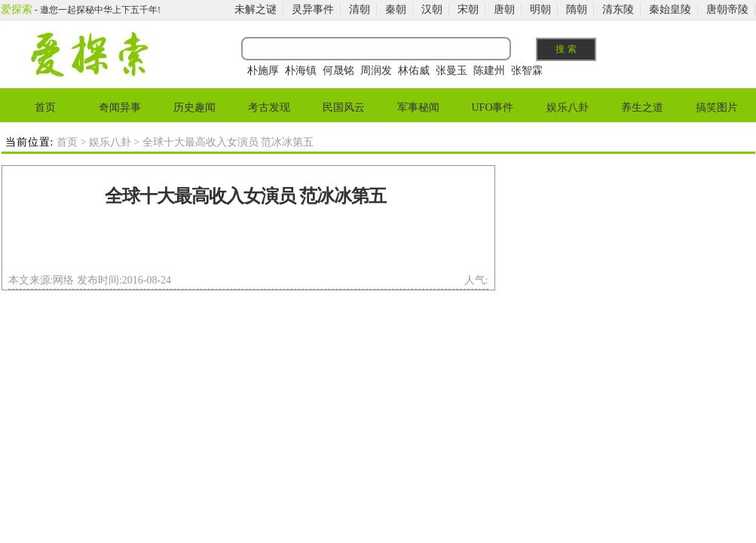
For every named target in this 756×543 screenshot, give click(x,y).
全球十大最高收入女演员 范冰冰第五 (245, 196)
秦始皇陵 (670, 9)
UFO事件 (492, 107)
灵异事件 (313, 9)
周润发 (376, 71)
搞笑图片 (717, 107)
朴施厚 (263, 71)
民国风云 (344, 107)
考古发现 (269, 107)
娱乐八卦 (568, 107)
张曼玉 (451, 71)
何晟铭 (338, 71)
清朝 (360, 9)
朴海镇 (301, 71)
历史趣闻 (194, 107)
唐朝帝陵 (727, 9)
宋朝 (468, 9)
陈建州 (489, 71)
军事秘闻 (418, 107)
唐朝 (504, 9)
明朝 (540, 9)
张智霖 (527, 71)
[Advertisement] (245, 244)
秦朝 (396, 9)
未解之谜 (256, 9)
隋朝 (577, 9)
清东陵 (618, 9)
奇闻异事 (120, 107)
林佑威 (414, 71)
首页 (45, 107)
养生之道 (642, 107)
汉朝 (432, 9)
